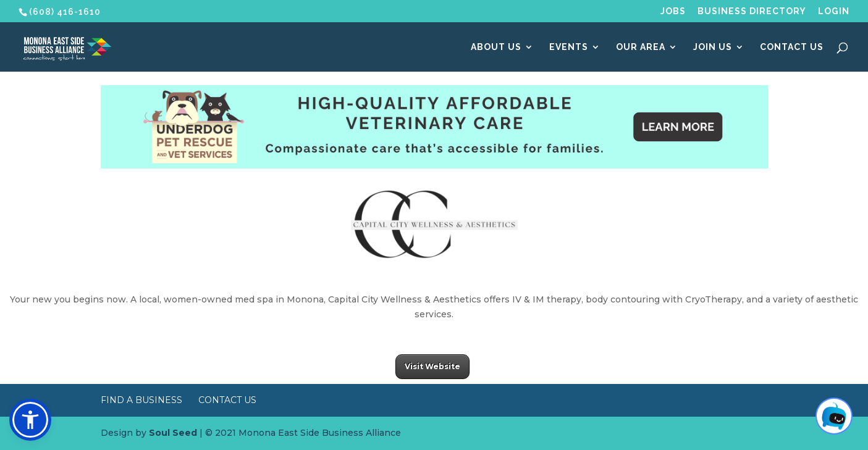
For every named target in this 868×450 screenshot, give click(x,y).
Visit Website (432, 366)
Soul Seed (173, 433)
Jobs (673, 11)
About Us (496, 47)
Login (834, 11)
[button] (30, 420)
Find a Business (141, 400)
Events (569, 47)
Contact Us (792, 47)
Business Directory (752, 11)
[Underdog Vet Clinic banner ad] (434, 165)
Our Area (641, 47)
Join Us (713, 47)
